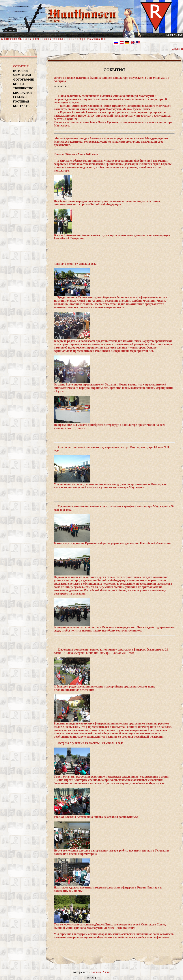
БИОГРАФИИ (22, 93)
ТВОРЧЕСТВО (23, 88)
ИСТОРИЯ (20, 71)
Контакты (174, 35)
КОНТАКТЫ (22, 106)
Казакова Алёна (100, 972)
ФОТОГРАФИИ (23, 80)
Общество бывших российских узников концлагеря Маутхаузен (53, 39)
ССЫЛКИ (20, 97)
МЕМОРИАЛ (22, 75)
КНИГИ (18, 84)
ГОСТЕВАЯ (21, 101)
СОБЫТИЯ (21, 66)
